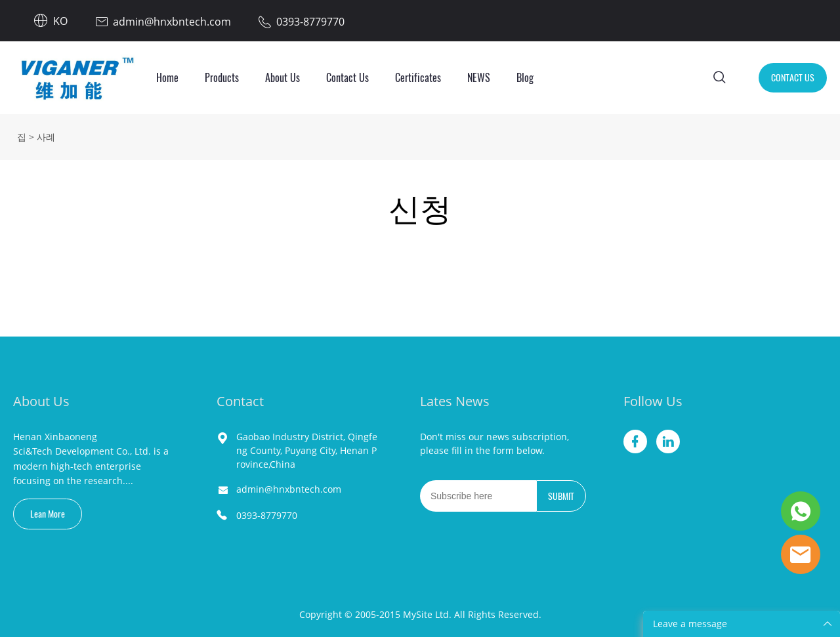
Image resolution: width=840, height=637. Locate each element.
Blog (525, 78)
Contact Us (347, 78)
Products (222, 78)
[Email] (478, 496)
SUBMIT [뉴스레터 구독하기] (561, 496)
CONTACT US (793, 78)
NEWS (479, 78)
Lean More (48, 514)
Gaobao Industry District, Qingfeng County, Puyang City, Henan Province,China (307, 450)
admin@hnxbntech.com (289, 489)
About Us (283, 78)
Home (167, 78)
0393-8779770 (267, 515)
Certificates (418, 78)
